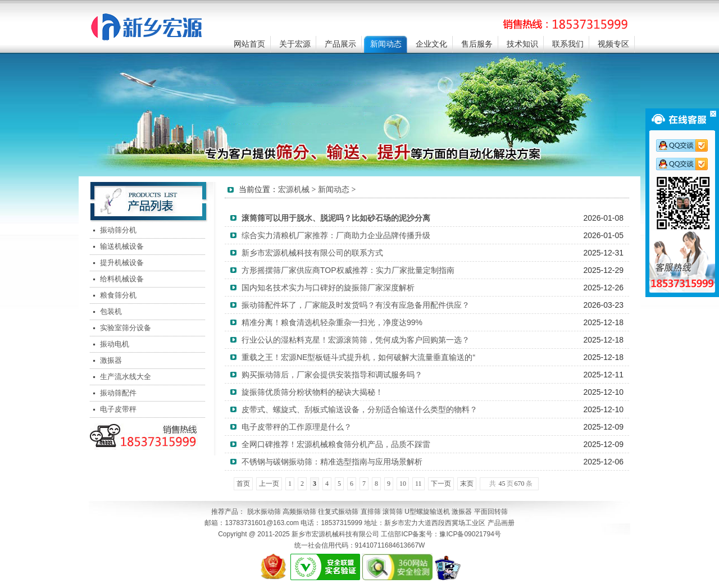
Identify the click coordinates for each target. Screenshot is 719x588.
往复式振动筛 (338, 512)
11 (418, 484)
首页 (243, 484)
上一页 (269, 484)
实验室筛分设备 (126, 328)
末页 (467, 484)
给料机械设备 (122, 279)
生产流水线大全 (126, 377)
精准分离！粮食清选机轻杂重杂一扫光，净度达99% (332, 322)
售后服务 (477, 44)
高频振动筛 (299, 512)
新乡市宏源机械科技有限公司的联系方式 (312, 253)
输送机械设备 (122, 246)
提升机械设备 (122, 263)
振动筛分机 (118, 230)
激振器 (111, 360)
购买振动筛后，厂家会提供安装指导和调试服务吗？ (332, 375)
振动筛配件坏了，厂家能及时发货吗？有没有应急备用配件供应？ (356, 305)
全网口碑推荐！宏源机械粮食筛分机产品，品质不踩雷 (336, 444)
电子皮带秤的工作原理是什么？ (297, 427)
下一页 (441, 484)
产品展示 (340, 44)
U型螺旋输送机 (427, 512)
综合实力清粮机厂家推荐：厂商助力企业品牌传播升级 (336, 235)
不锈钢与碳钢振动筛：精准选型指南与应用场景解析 (332, 462)
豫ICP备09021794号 (470, 534)
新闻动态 (386, 44)
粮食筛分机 (118, 295)
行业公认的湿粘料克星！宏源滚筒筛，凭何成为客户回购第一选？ (356, 340)
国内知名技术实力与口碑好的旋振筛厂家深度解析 (328, 288)
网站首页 (249, 44)
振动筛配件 (118, 393)
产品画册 (501, 523)
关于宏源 (295, 44)
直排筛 (371, 512)
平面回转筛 (491, 512)
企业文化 (431, 44)
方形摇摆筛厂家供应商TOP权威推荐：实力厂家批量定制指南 (348, 270)
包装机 (111, 311)
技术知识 (522, 44)
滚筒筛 (393, 512)
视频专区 (613, 44)
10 (403, 484)
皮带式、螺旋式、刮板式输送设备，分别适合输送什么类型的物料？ (359, 409)
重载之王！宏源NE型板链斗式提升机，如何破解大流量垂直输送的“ (358, 357)
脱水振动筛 (264, 512)
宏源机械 (294, 190)
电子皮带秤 (118, 409)
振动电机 (115, 344)
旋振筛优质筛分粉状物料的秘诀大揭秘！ (312, 392)
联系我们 (568, 44)
